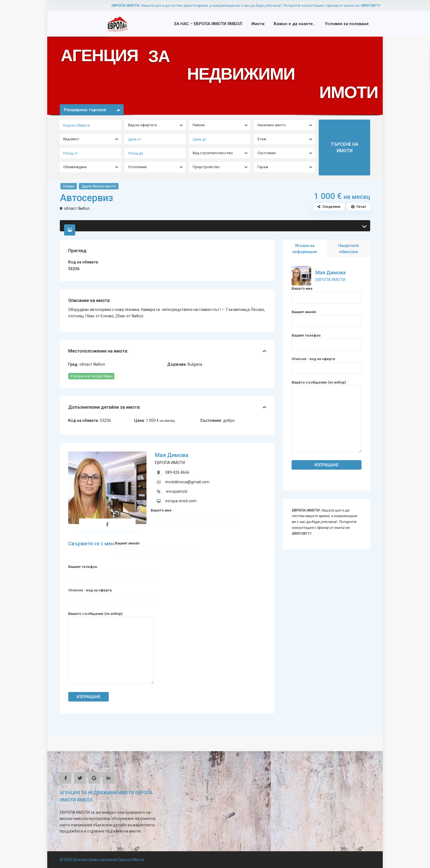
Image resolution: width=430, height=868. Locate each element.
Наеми (69, 186)
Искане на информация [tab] (305, 249)
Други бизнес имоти (99, 186)
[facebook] (66, 778)
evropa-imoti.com (181, 501)
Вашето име (193, 515)
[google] (94, 778)
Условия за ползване (347, 24)
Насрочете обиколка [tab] (349, 249)
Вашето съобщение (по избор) (111, 648)
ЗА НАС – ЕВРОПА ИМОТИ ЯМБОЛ (208, 24)
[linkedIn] (108, 778)
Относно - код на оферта (111, 595)
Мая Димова (172, 455)
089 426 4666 (177, 472)
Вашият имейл (157, 548)
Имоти (258, 24)
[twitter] (80, 778)
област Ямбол (77, 208)
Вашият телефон (111, 571)
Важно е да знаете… (295, 24)
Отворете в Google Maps (91, 376)
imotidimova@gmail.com (187, 482)
